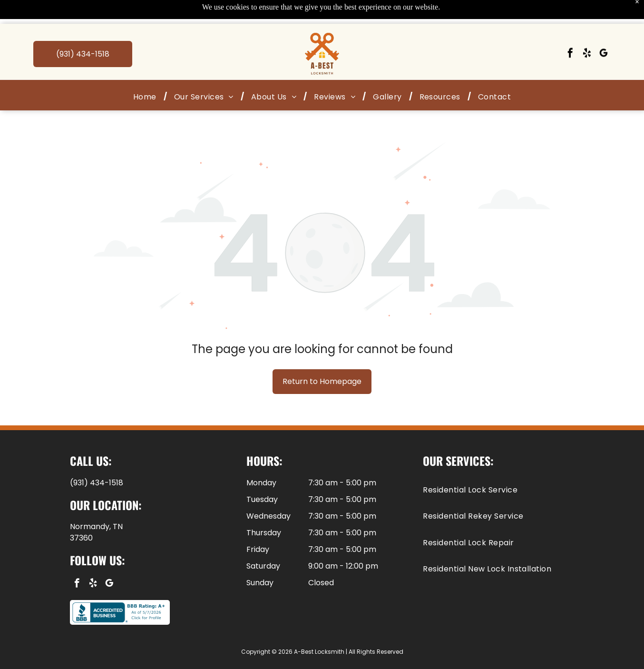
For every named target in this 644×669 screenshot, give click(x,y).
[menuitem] (146, 73)
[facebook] (570, 30)
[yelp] (587, 30)
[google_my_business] (604, 30)
